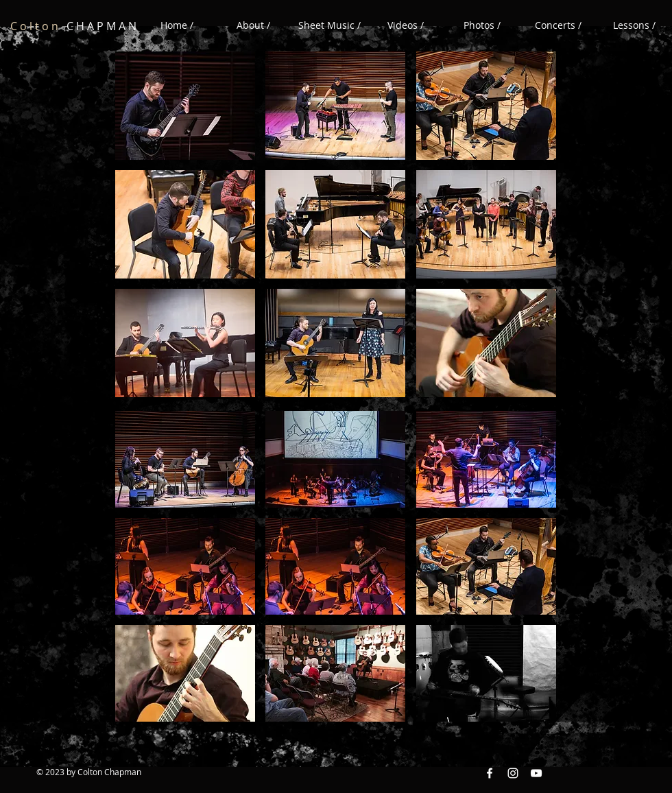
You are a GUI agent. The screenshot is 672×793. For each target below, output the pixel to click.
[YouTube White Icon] (536, 773)
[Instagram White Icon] (513, 773)
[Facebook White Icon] (490, 773)
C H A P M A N (73, 26)
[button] (406, 25)
